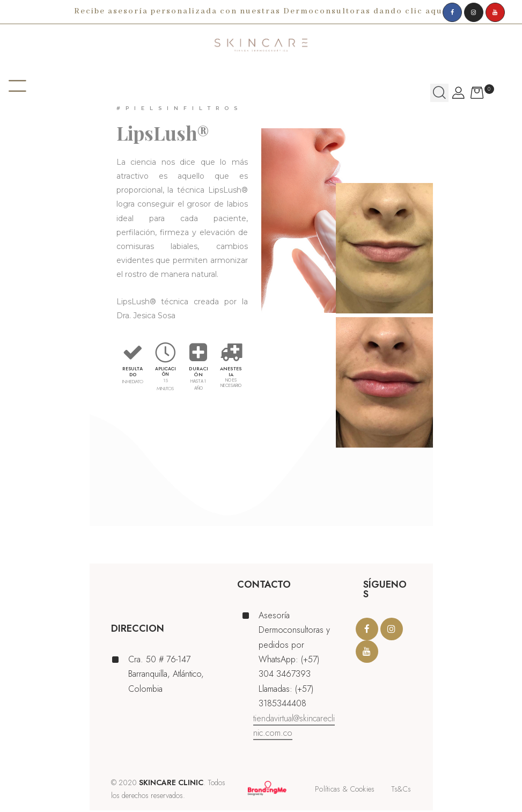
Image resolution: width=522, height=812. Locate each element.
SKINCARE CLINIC (171, 784)
